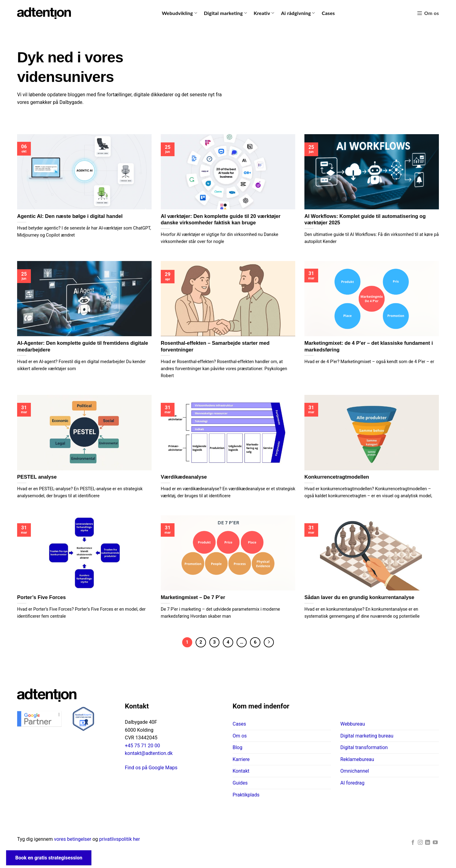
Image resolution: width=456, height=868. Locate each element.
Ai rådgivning (298, 13)
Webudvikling (179, 13)
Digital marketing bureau (367, 736)
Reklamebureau (357, 759)
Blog (237, 747)
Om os (428, 13)
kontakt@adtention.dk (149, 753)
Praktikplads (246, 795)
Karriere (241, 759)
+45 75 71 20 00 (143, 746)
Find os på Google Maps (151, 768)
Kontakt (241, 771)
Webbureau (353, 724)
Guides (240, 783)
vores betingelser (73, 839)
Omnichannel (355, 771)
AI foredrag (352, 783)
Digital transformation (364, 747)
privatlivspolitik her (120, 839)
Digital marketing (225, 13)
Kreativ (264, 13)
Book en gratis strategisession (49, 858)
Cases (328, 13)
